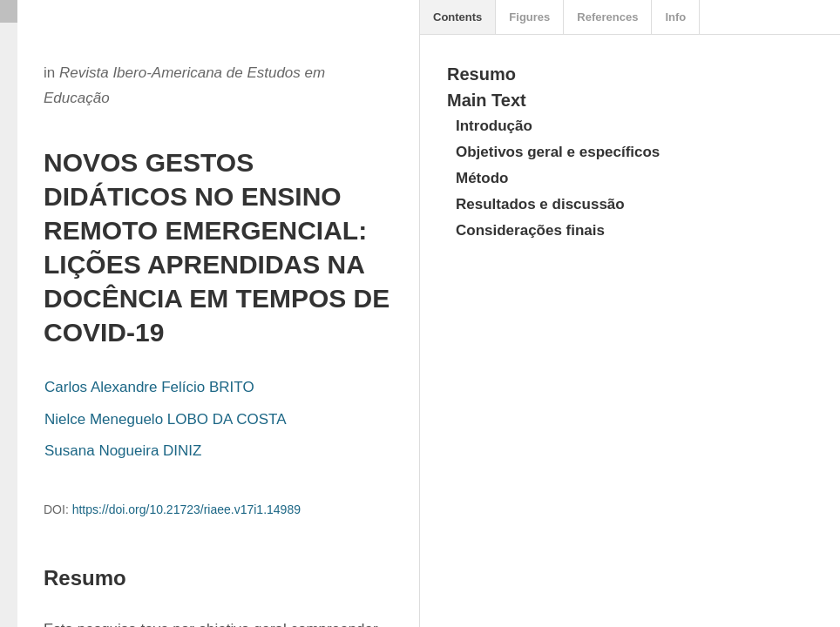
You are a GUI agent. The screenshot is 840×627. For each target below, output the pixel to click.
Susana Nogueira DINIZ (123, 451)
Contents (457, 17)
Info (675, 17)
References (607, 17)
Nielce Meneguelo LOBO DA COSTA (165, 419)
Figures (529, 17)
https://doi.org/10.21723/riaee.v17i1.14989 (186, 509)
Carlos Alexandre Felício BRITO (149, 387)
